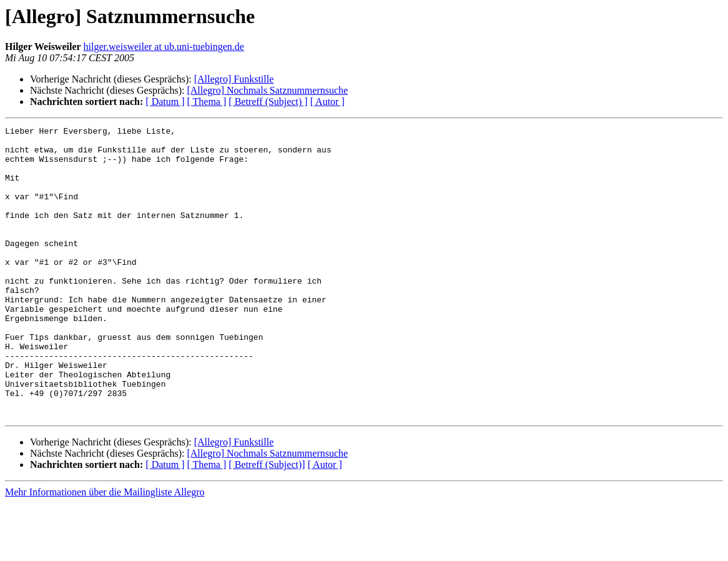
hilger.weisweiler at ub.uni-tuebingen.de (164, 47)
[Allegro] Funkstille (234, 79)
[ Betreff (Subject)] (267, 523)
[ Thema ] (207, 102)
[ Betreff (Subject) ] (268, 102)
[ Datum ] (165, 102)
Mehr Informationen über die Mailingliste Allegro (105, 550)
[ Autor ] (327, 102)
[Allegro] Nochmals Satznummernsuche (267, 90)
